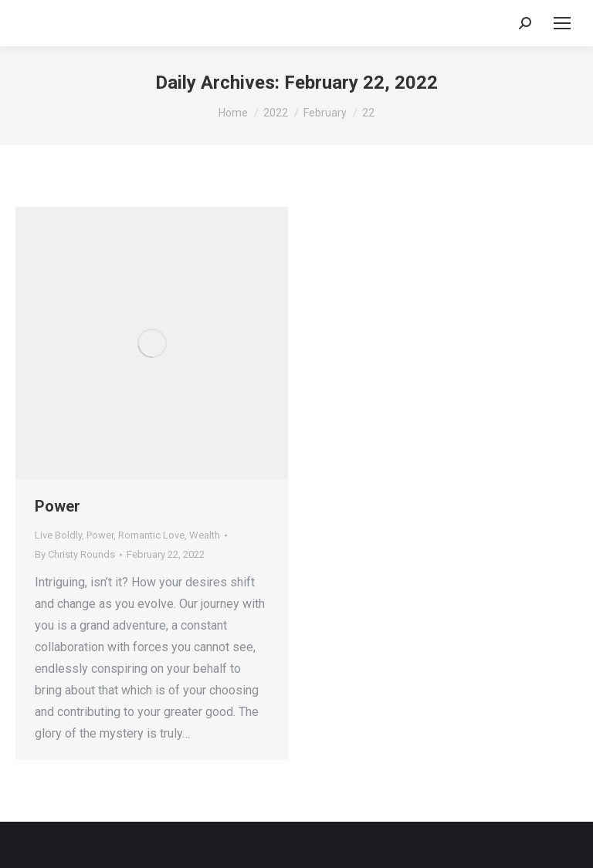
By (75, 554)
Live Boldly (58, 535)
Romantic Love (151, 535)
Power (58, 506)
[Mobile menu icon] (562, 23)
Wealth (205, 535)
